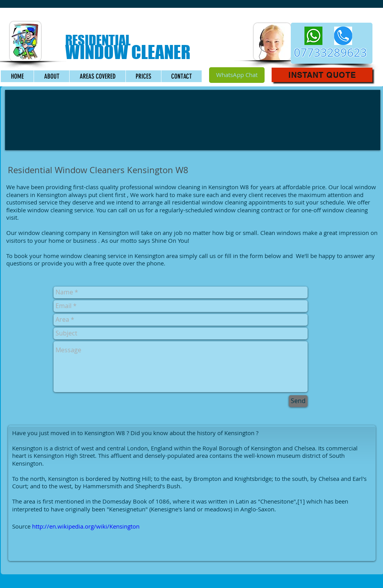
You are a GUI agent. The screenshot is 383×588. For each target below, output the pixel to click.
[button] (322, 75)
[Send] (298, 401)
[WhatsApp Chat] (237, 75)
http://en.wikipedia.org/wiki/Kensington (86, 526)
